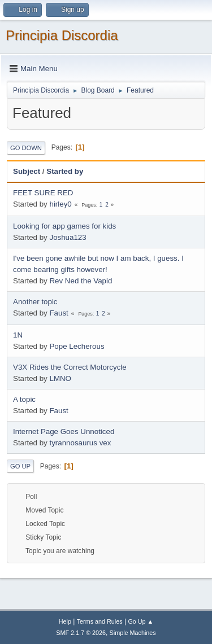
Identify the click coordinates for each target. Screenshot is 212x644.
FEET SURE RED (43, 193)
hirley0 (60, 204)
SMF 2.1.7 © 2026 (81, 633)
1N (18, 335)
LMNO (60, 378)
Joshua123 (68, 237)
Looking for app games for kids (64, 226)
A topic (24, 399)
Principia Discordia (62, 35)
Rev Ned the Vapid (81, 281)
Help (65, 621)
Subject (27, 171)
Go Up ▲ (140, 621)
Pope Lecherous (77, 346)
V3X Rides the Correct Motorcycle (70, 367)
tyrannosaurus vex (80, 443)
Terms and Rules (100, 621)
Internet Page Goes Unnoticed (64, 431)
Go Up (20, 466)
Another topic (35, 302)
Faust (59, 313)
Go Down (26, 148)
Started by (65, 171)
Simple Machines (133, 633)
